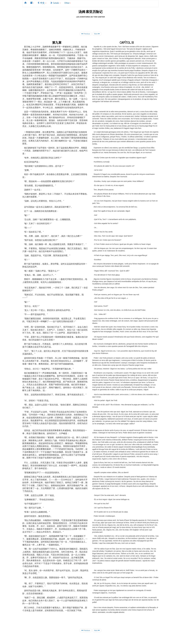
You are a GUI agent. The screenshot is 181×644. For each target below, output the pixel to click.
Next (97, 34)
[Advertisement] (91, 23)
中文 (42, 3)
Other (68, 3)
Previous (86, 34)
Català (55, 3)
